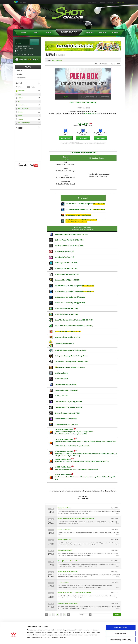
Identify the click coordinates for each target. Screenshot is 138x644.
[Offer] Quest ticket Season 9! (68, 571)
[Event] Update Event (65, 550)
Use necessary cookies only (121, 631)
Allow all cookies (121, 619)
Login (123, 2)
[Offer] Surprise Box (65, 540)
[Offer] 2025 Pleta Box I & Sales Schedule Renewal (75, 593)
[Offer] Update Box (64, 529)
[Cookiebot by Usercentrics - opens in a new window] (14, 640)
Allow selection (121, 625)
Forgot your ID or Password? (25, 54)
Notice (20, 70)
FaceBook (28, 128)
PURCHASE (66, 138)
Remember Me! (21, 51)
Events (20, 74)
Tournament (21, 78)
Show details (109, 640)
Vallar (33, 87)
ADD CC (102, 2)
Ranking (29, 83)
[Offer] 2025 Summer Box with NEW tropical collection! (76, 518)
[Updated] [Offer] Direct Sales (68, 603)
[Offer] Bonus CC (64, 582)
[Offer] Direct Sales (64, 508)
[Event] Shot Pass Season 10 (68, 561)
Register (119, 2)
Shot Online (23, 2)
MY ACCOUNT (111, 2)
